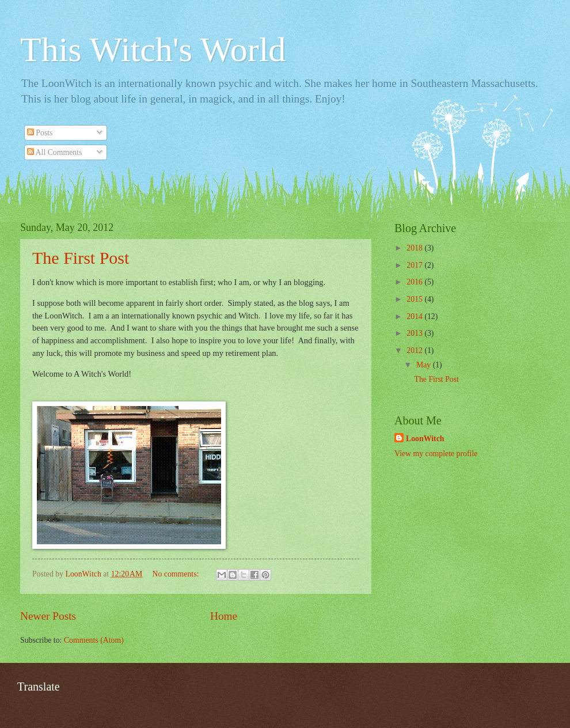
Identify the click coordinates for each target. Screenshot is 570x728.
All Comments (55, 152)
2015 (415, 299)
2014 (415, 316)
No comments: (177, 574)
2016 (415, 282)
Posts (40, 133)
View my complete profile (436, 454)
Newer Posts (48, 616)
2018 (415, 248)
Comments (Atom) (94, 640)
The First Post (81, 258)
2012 (415, 350)
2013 (415, 333)
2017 (415, 265)
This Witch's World (153, 50)
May (425, 365)
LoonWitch (425, 439)
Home (224, 616)
